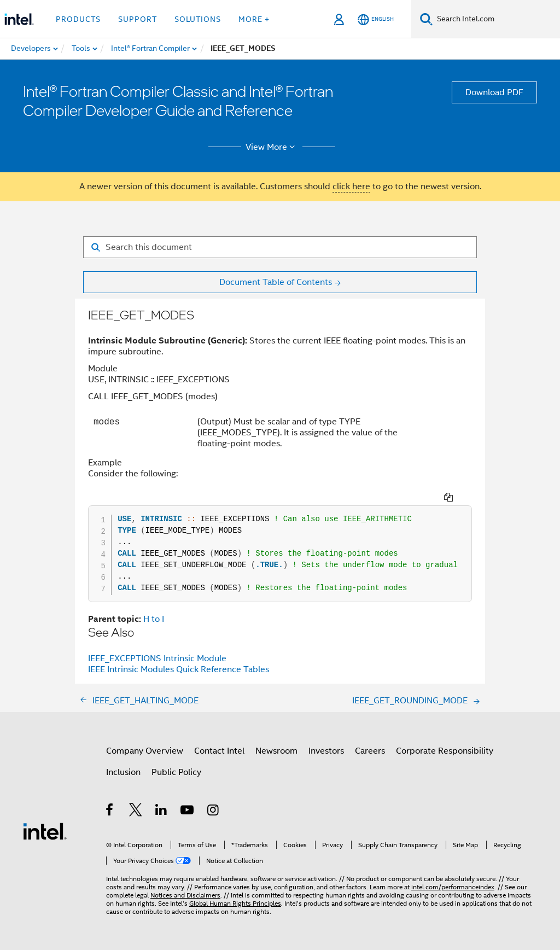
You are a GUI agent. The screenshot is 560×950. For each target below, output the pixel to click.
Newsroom (276, 751)
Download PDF (494, 92)
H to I (154, 619)
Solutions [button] (198, 19)
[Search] (426, 19)
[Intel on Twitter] (136, 812)
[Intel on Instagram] (214, 812)
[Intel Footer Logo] (45, 831)
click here (351, 186)
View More (272, 147)
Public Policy (176, 772)
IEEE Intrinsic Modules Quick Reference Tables (179, 669)
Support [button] (138, 19)
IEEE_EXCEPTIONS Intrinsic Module (157, 658)
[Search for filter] (280, 247)
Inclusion (123, 772)
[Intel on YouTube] (188, 812)
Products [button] (78, 19)
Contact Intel (219, 751)
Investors (326, 751)
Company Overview (145, 751)
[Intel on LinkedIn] (162, 812)
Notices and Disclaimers (185, 895)
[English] (376, 19)
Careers (370, 751)
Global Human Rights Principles (235, 903)
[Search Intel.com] (496, 19)
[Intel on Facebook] (110, 812)
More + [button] (254, 19)
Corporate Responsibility (445, 751)
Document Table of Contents (276, 282)
